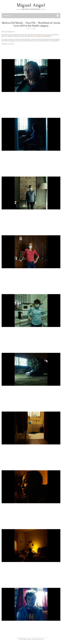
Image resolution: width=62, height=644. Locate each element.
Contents (7, 16)
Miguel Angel (31, 5)
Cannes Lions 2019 (43, 36)
